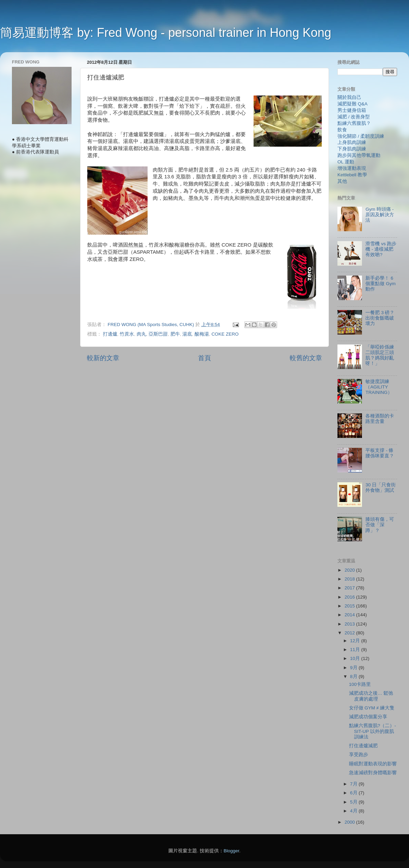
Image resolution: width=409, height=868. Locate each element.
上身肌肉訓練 (352, 142)
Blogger (231, 851)
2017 (350, 588)
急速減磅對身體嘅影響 (373, 773)
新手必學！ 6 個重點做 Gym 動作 (380, 284)
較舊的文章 (306, 358)
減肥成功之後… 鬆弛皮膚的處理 (371, 696)
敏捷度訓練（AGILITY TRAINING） (379, 387)
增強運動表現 (352, 168)
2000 (350, 822)
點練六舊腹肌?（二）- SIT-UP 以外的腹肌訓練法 (373, 731)
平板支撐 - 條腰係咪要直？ (380, 453)
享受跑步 (359, 755)
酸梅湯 (202, 334)
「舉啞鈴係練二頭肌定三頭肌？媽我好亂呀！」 (380, 355)
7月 (354, 784)
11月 (356, 650)
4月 (354, 811)
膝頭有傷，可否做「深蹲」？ (380, 525)
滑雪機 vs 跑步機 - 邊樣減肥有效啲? (381, 249)
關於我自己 (349, 97)
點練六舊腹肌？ (354, 123)
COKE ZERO (225, 334)
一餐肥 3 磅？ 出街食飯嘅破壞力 (380, 318)
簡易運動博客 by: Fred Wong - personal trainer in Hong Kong (166, 33)
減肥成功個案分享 (368, 717)
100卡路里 (360, 684)
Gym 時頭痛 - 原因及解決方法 (380, 215)
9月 (354, 668)
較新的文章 (103, 358)
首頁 (204, 358)
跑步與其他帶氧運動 (359, 155)
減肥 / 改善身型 (354, 117)
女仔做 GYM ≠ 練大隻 (372, 708)
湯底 (187, 334)
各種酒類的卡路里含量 (380, 419)
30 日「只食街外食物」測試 (381, 488)
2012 (350, 633)
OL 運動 (346, 162)
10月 (356, 658)
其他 (342, 181)
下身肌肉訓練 (352, 149)
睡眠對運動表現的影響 (373, 764)
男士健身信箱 (352, 110)
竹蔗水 (127, 334)
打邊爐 (110, 334)
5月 (354, 802)
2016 (350, 597)
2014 (350, 615)
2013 (350, 624)
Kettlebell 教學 (352, 175)
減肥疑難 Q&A (352, 104)
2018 (350, 579)
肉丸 (141, 334)
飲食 (342, 130)
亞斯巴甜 (158, 334)
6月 (354, 793)
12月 (356, 641)
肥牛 (175, 334)
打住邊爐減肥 (363, 746)
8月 (354, 676)
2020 (350, 570)
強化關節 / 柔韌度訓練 (361, 136)
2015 (350, 606)
